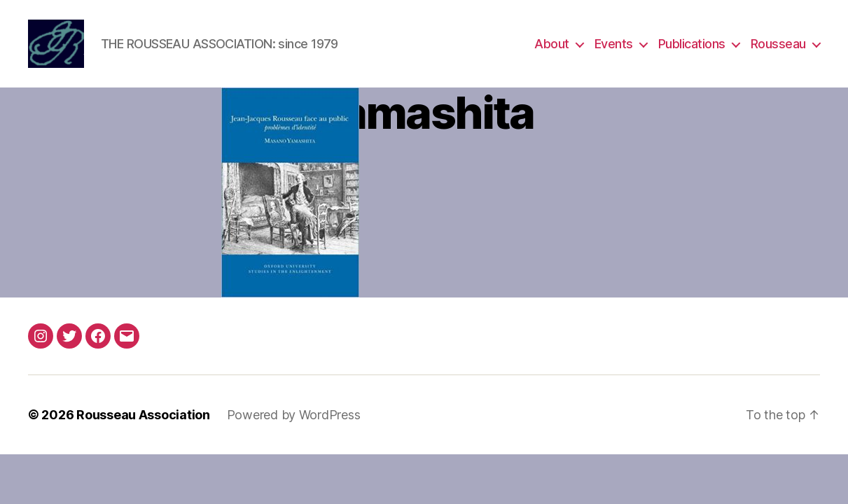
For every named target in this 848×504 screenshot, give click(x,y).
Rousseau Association (143, 415)
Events (614, 44)
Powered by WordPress (294, 415)
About (552, 44)
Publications (692, 44)
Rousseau (778, 44)
